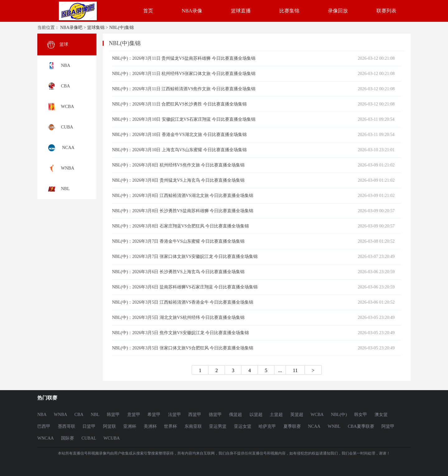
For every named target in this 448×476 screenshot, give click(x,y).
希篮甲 (154, 415)
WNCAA (46, 438)
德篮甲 (215, 415)
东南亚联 (193, 426)
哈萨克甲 (267, 426)
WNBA (61, 415)
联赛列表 (386, 11)
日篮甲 (89, 426)
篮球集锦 (96, 28)
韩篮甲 (113, 415)
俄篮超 (236, 415)
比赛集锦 (289, 11)
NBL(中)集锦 (121, 28)
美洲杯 (150, 426)
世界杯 (170, 426)
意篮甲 (134, 415)
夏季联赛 (292, 426)
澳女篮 (381, 415)
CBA (79, 415)
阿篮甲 (388, 426)
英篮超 (297, 415)
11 (295, 370)
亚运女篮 (243, 426)
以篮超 (256, 415)
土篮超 (276, 415)
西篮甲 (195, 415)
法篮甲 (175, 415)
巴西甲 (44, 426)
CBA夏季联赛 (361, 426)
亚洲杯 (130, 426)
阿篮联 (110, 426)
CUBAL (89, 438)
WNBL (334, 426)
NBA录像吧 (72, 28)
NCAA (314, 426)
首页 (148, 11)
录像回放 (338, 11)
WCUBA (112, 438)
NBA (42, 415)
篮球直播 (241, 11)
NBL (95, 415)
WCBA (317, 415)
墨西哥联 (67, 426)
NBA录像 (192, 11)
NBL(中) (339, 415)
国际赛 (68, 438)
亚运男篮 (218, 426)
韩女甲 (361, 415)
